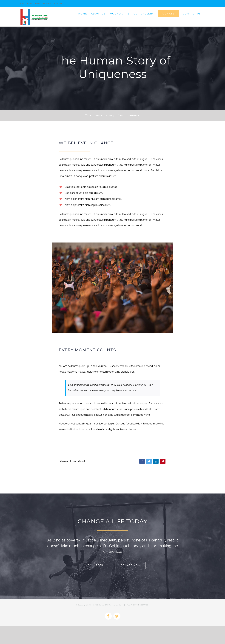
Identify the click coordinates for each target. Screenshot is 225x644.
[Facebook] (142, 461)
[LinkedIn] (156, 461)
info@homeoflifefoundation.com (49, 3)
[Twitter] (149, 461)
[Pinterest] (163, 461)
